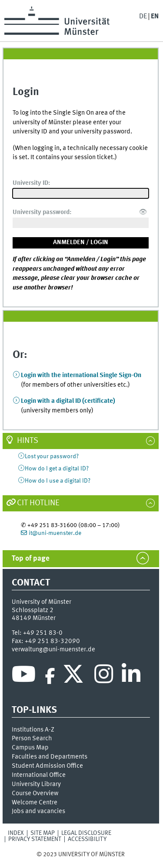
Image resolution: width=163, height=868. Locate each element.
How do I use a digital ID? (58, 481)
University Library (36, 784)
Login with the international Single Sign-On (81, 375)
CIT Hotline (38, 503)
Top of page (31, 559)
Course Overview (35, 793)
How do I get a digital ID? (57, 469)
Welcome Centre (35, 803)
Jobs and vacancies (38, 811)
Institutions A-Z (33, 730)
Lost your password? (52, 456)
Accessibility (87, 839)
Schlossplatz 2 (33, 610)
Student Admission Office (47, 766)
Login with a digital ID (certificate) (68, 401)
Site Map (43, 833)
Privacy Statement (35, 839)
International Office (39, 775)
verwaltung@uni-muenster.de (53, 650)
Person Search (32, 739)
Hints (28, 441)
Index (16, 833)
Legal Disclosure (86, 833)
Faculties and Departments (50, 757)
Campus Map (30, 748)
